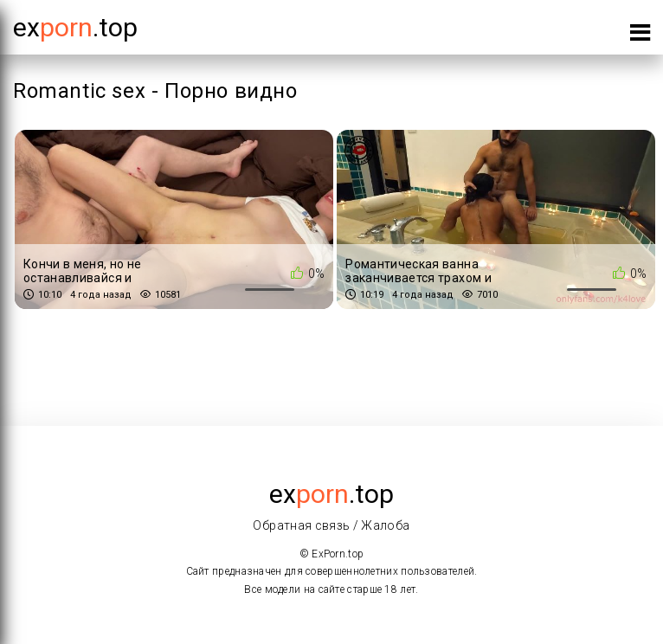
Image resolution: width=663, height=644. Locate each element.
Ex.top (75, 27)
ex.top (331, 494)
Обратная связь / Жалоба (331, 525)
